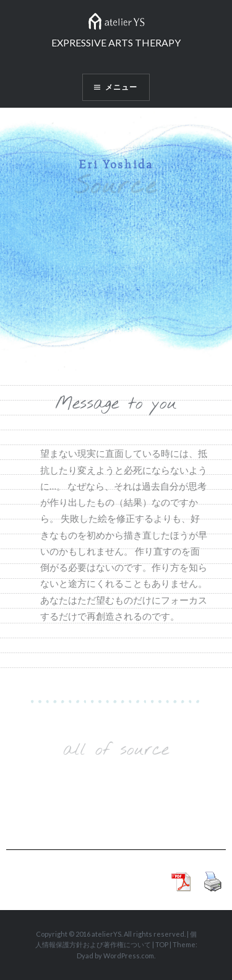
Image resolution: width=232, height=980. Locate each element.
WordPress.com (129, 956)
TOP (162, 944)
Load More (116, 791)
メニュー (122, 87)
